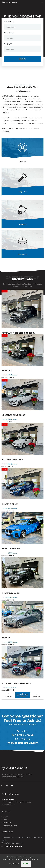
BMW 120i (6, 638)
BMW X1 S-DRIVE (10, 504)
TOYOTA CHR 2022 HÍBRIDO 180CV (18, 333)
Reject (28, 863)
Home (6, 817)
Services (6, 820)
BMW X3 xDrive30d (11, 593)
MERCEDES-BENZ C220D (13, 415)
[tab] (22, 151)
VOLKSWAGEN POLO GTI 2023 (16, 683)
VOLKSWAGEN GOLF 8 (12, 460)
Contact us (7, 823)
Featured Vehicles (10, 826)
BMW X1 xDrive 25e (11, 549)
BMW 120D (7, 371)
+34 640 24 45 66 (23, 735)
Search (23, 59)
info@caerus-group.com (23, 743)
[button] (23, 27)
